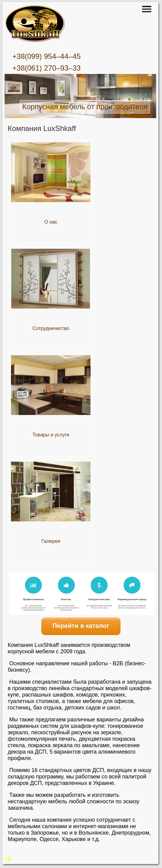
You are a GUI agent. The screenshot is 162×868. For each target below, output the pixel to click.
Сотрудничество (51, 328)
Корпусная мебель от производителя (85, 107)
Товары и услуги (51, 435)
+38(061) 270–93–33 (46, 68)
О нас (51, 222)
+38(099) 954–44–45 (46, 56)
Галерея (51, 541)
